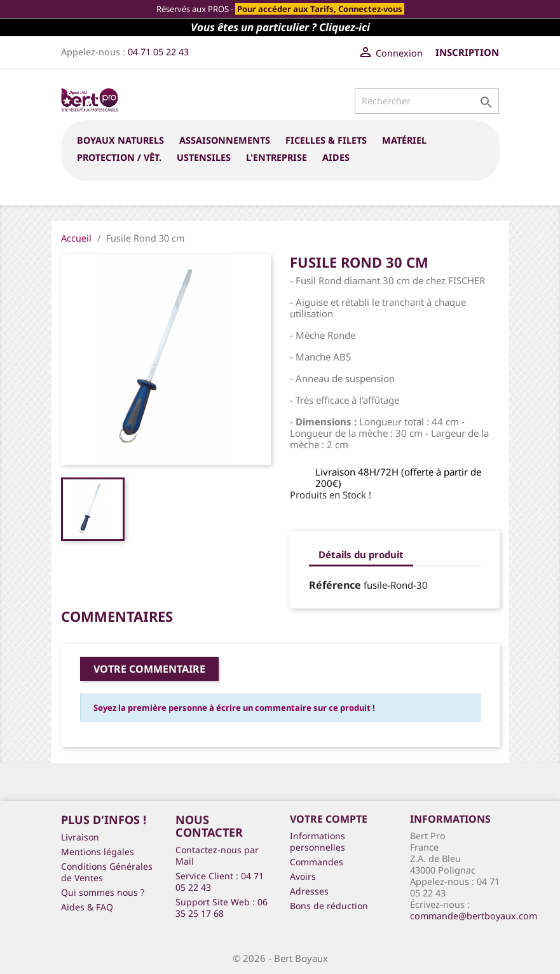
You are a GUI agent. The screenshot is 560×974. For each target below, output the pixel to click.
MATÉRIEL (404, 140)
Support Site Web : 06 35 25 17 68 (222, 908)
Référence (335, 585)
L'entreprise (277, 157)
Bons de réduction (329, 906)
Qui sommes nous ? (103, 892)
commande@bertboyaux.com (474, 916)
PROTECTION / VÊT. (119, 157)
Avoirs (303, 876)
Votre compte (329, 819)
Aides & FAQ (87, 907)
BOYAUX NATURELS (120, 140)
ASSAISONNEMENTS (225, 140)
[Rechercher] (427, 101)
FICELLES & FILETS (326, 140)
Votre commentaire (149, 669)
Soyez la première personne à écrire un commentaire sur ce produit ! (234, 708)
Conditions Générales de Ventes (107, 872)
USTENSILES (204, 157)
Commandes (317, 862)
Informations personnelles (318, 841)
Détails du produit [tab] (361, 554)
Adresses (309, 891)
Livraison (80, 837)
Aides (336, 157)
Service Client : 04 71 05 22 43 (220, 881)
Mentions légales (98, 852)
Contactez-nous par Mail (217, 855)
